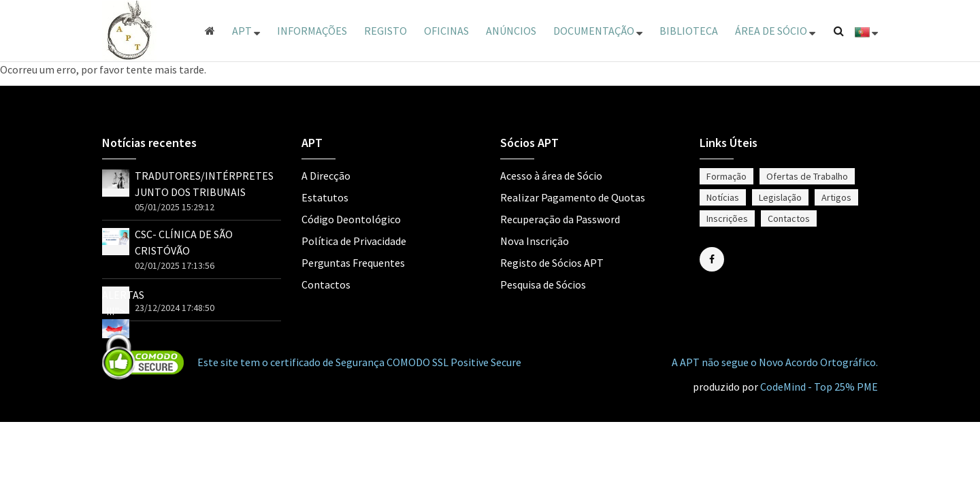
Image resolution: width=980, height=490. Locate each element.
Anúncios (511, 31)
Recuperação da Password (560, 219)
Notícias (723, 197)
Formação (726, 176)
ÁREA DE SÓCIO (775, 31)
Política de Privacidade (354, 241)
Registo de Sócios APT (552, 263)
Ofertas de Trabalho (807, 176)
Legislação (780, 197)
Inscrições (727, 218)
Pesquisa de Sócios (543, 284)
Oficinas (446, 31)
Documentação (598, 31)
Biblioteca (689, 31)
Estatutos (325, 197)
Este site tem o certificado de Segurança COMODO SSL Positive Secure (359, 362)
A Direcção (326, 176)
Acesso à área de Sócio (551, 176)
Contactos (326, 284)
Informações (312, 31)
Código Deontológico (351, 219)
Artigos (836, 197)
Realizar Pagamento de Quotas (573, 197)
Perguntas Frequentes (353, 263)
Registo (386, 31)
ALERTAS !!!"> (123, 311)
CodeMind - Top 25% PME (819, 387)
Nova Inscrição (535, 241)
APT (246, 31)
